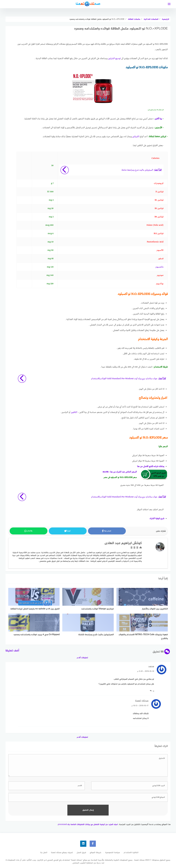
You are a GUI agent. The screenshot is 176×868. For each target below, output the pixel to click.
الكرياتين (136, 137)
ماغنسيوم (159, 267)
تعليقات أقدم (82, 658)
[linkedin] (83, 844)
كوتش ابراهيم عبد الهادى (123, 543)
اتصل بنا (44, 853)
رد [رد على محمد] (153, 691)
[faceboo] (93, 844)
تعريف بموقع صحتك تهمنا (62, 853)
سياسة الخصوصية (112, 853)
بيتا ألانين (158, 119)
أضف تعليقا (12, 651)
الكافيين (74, 412)
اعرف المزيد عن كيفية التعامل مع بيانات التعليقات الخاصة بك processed (88, 824)
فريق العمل (81, 853)
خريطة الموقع (96, 853)
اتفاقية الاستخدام (131, 853)
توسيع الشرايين (114, 59)
